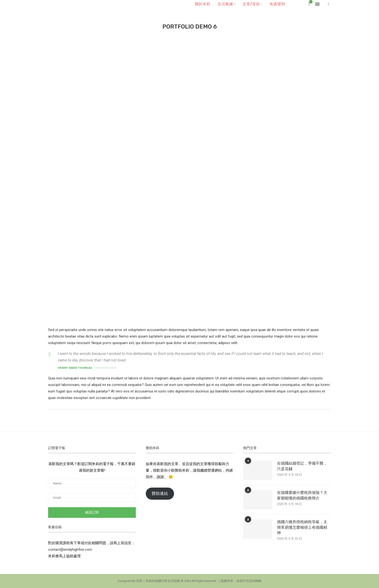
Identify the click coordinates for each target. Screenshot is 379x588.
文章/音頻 (251, 4)
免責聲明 (277, 4)
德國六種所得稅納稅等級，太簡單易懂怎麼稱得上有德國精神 (302, 527)
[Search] (328, 4)
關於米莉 (203, 4)
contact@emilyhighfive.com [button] (70, 550)
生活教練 (225, 4)
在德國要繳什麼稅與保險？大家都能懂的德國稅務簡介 (302, 495)
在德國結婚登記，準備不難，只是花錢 (302, 466)
